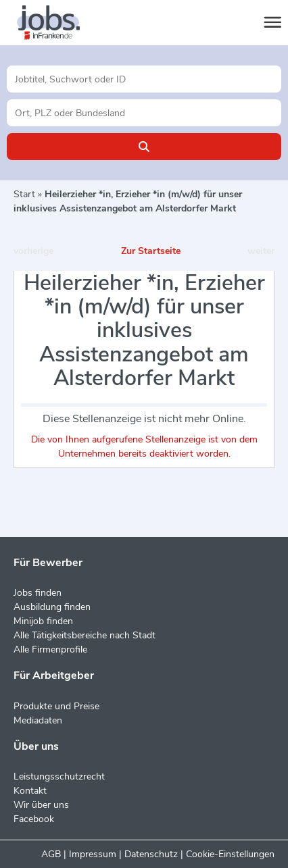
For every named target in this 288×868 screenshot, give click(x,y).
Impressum (93, 854)
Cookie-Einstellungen (230, 854)
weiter (261, 251)
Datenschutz (151, 854)
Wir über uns (41, 805)
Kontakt (30, 791)
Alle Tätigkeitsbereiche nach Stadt (85, 635)
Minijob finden (43, 621)
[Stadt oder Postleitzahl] (144, 113)
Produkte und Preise (56, 706)
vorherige (33, 251)
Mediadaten (38, 720)
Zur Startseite (151, 251)
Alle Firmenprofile (50, 649)
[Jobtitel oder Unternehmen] (144, 79)
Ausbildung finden (52, 607)
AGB (51, 854)
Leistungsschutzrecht (59, 776)
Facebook (34, 819)
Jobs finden (38, 593)
